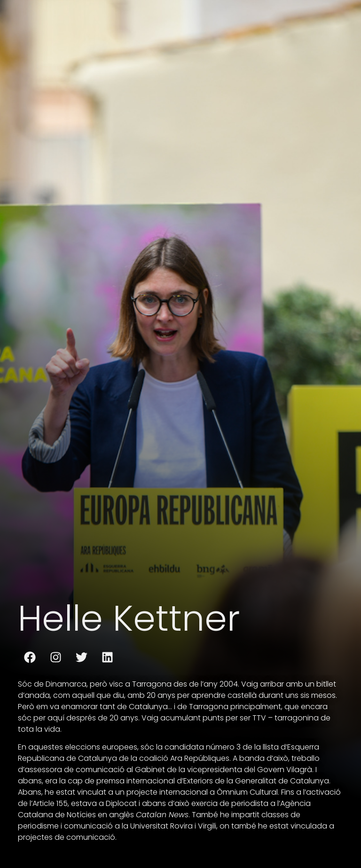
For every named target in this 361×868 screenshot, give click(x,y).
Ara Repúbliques (199, 758)
